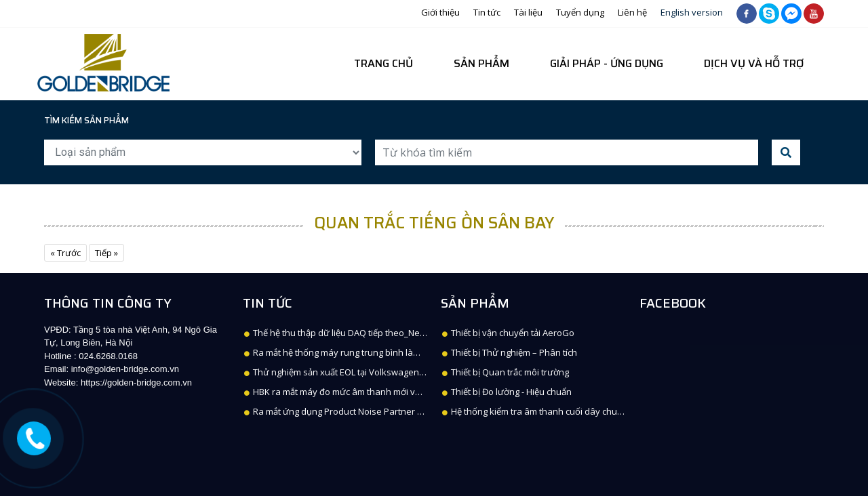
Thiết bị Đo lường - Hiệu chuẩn (507, 392)
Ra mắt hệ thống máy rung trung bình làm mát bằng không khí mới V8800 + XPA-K (412, 352)
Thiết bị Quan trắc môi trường (506, 372)
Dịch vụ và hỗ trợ (754, 63)
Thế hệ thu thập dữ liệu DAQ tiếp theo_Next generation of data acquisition (399, 333)
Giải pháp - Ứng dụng (607, 63)
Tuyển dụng (580, 12)
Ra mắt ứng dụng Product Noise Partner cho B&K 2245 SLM (368, 411)
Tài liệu (528, 12)
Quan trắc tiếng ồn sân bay (434, 223)
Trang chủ (383, 63)
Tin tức (487, 12)
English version (692, 12)
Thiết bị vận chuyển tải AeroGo (508, 333)
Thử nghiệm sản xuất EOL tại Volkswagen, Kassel (348, 372)
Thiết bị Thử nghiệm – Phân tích (510, 352)
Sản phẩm (481, 63)
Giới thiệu (440, 12)
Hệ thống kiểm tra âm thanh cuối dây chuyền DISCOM (555, 411)
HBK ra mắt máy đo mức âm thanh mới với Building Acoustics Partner (388, 392)
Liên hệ (632, 12)
